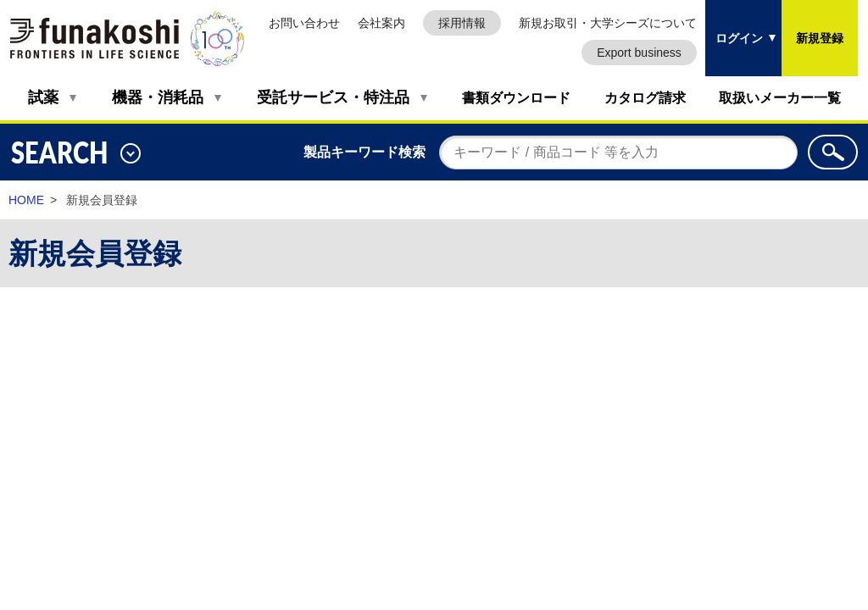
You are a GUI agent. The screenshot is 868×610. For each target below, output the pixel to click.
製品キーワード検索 (364, 152)
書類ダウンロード (516, 98)
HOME (26, 200)
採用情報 (462, 23)
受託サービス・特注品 (333, 97)
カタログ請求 (645, 98)
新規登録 (820, 38)
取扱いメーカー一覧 (780, 98)
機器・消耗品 (158, 97)
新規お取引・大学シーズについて (608, 23)
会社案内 (381, 23)
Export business (639, 53)
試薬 (43, 97)
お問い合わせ (304, 23)
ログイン (739, 38)
